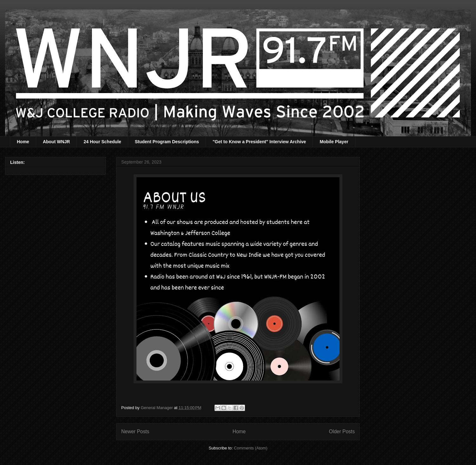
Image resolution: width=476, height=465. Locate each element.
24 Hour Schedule (102, 142)
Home (23, 142)
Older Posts (342, 431)
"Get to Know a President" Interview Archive (259, 142)
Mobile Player (334, 142)
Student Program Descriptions (167, 142)
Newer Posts (135, 431)
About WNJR (56, 142)
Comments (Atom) (251, 448)
